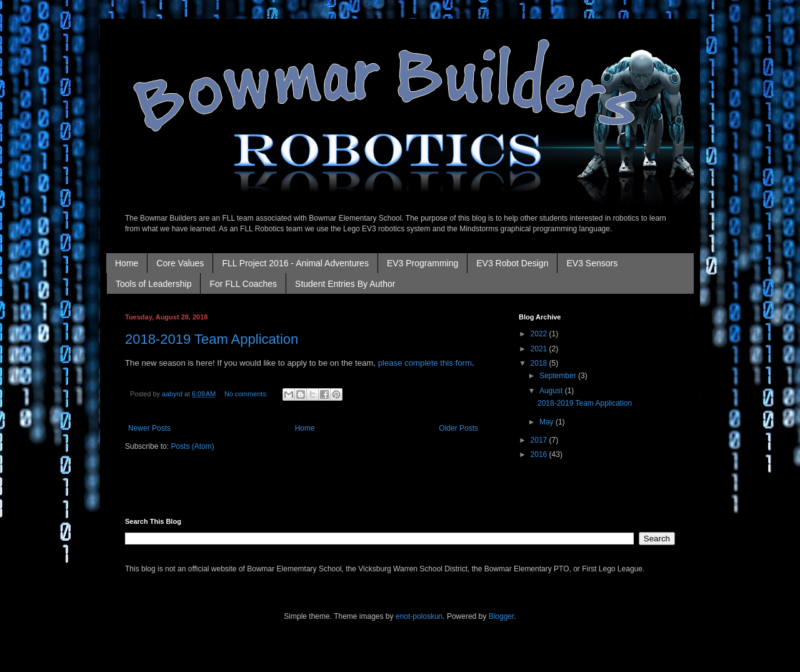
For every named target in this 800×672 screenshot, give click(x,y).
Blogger (502, 616)
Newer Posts (149, 428)
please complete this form (425, 363)
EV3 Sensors (592, 263)
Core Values (180, 263)
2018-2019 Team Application (212, 339)
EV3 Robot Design (512, 263)
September (559, 376)
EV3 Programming (422, 263)
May (547, 422)
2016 (540, 454)
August (552, 391)
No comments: (247, 394)
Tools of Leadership (153, 284)
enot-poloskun (419, 616)
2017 (540, 440)
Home (127, 263)
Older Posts (458, 428)
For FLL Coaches (243, 284)
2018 (540, 363)
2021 (540, 349)
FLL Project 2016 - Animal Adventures (295, 263)
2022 (540, 334)
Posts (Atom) (192, 446)
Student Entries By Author (345, 284)
